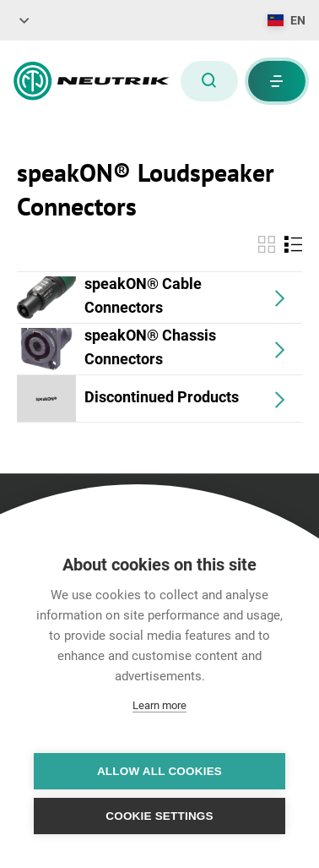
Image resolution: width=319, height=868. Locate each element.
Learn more (159, 705)
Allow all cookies (159, 771)
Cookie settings (159, 816)
